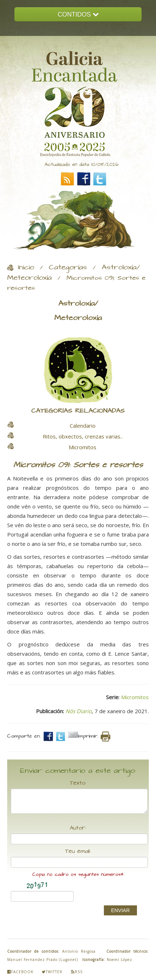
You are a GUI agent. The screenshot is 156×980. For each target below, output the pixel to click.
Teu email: (78, 851)
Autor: (78, 828)
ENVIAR (120, 910)
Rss (77, 972)
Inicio (26, 268)
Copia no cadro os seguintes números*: (78, 875)
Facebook (20, 972)
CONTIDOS (78, 14)
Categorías (68, 268)
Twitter (52, 972)
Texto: (78, 783)
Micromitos (135, 697)
